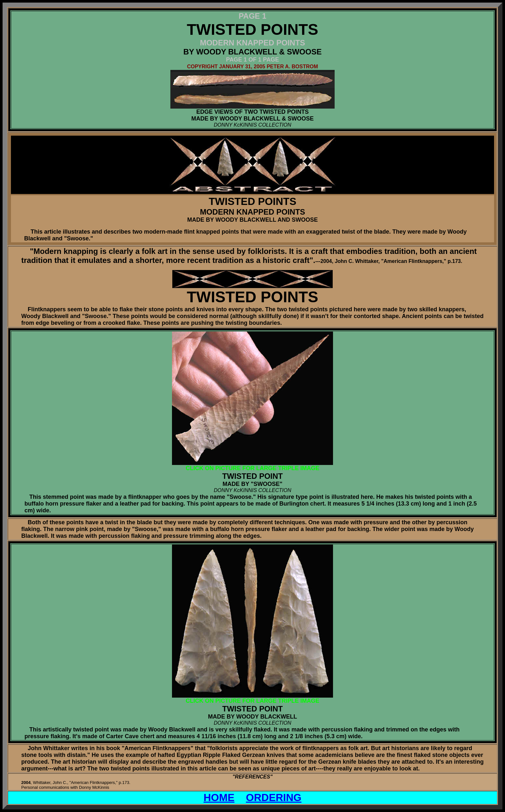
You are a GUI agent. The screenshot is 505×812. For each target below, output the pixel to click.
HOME (219, 797)
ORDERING (274, 797)
